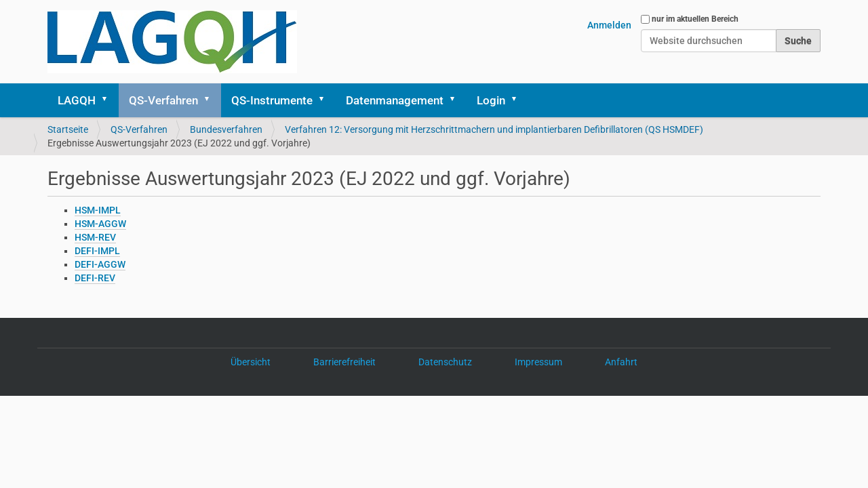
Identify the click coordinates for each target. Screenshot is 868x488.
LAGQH (77, 100)
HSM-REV (95, 237)
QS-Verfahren (163, 100)
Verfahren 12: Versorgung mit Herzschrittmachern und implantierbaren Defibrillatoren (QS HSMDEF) (494, 129)
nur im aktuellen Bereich (695, 19)
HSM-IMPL (98, 210)
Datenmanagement (395, 100)
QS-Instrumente (272, 100)
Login (491, 100)
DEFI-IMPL (97, 251)
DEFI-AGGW (100, 264)
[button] (109, 100)
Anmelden (609, 25)
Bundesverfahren (226, 129)
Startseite (68, 129)
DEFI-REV (95, 278)
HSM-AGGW (100, 224)
